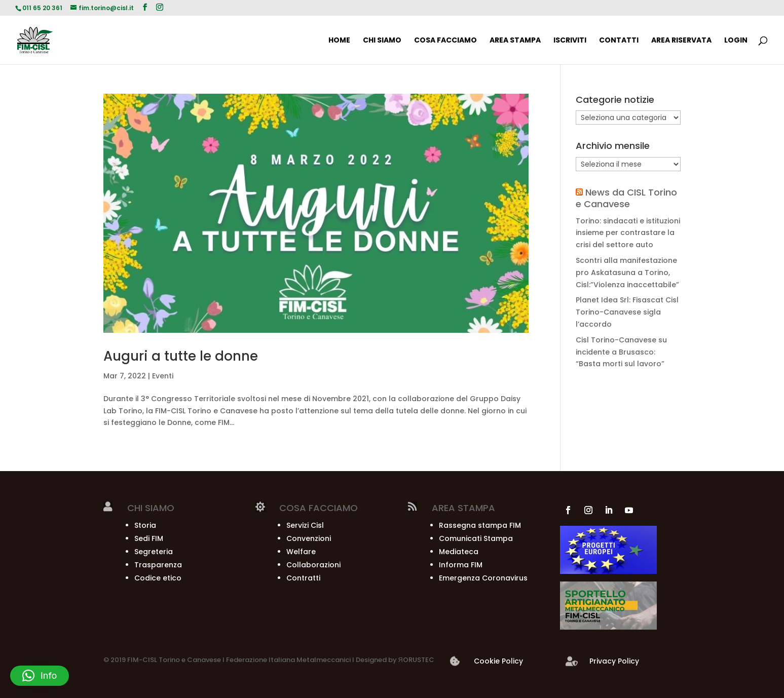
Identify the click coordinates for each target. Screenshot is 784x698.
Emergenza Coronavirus (483, 578)
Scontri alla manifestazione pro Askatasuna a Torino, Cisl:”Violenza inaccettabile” (627, 273)
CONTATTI (619, 41)
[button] (40, 676)
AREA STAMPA (515, 41)
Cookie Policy (498, 661)
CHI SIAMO (382, 41)
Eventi (163, 376)
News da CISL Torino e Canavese (626, 198)
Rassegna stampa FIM (480, 525)
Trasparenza (158, 565)
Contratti (303, 578)
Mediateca (459, 552)
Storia (145, 525)
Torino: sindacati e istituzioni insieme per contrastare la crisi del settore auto (628, 233)
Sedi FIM (149, 538)
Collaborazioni (313, 565)
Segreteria (154, 552)
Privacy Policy (614, 661)
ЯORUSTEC (416, 660)
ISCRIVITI (570, 41)
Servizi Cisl (305, 525)
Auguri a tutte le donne (181, 356)
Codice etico (158, 578)
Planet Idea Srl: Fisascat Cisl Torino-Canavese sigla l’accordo (627, 312)
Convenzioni (309, 538)
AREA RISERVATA (681, 41)
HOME (339, 41)
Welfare (301, 552)
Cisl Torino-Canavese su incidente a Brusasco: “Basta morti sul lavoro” (621, 352)
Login (736, 41)
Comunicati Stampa (476, 538)
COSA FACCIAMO (445, 41)
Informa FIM (461, 565)
